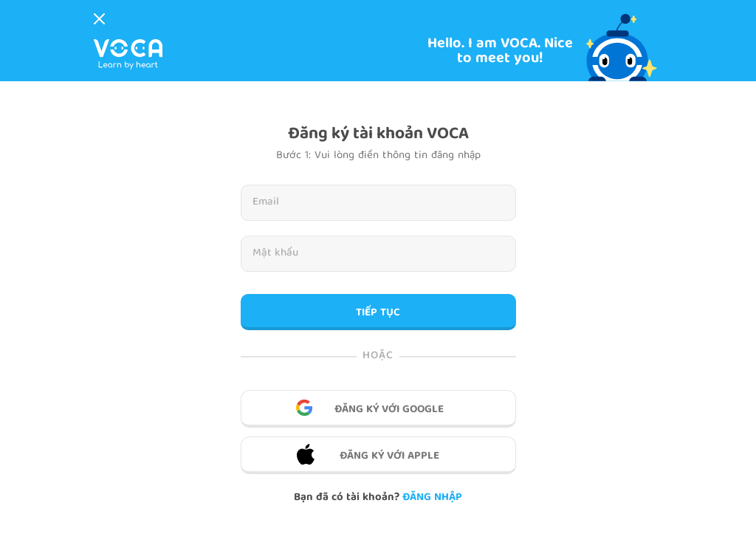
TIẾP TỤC (378, 313)
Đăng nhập (432, 498)
